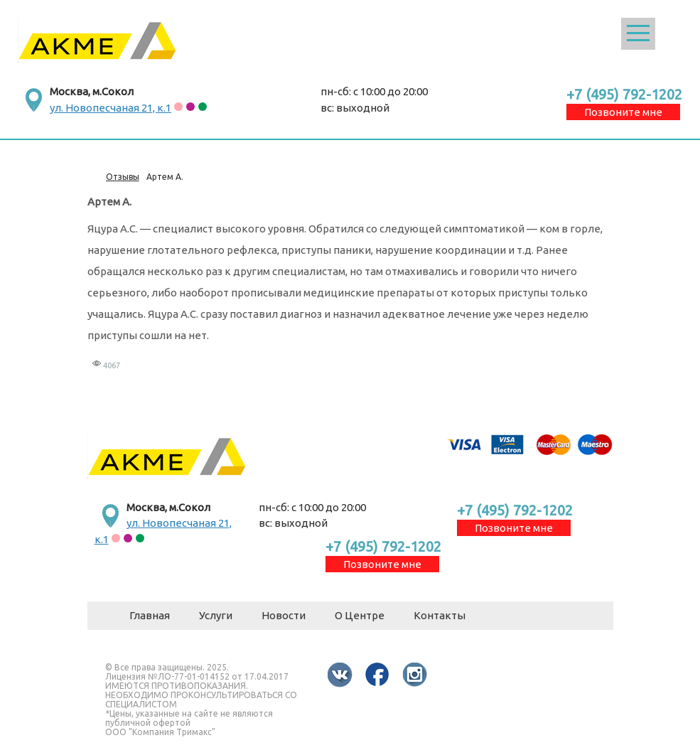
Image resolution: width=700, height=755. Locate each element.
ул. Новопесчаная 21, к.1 (111, 108)
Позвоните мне (623, 112)
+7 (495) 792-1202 (624, 94)
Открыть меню (638, 34)
